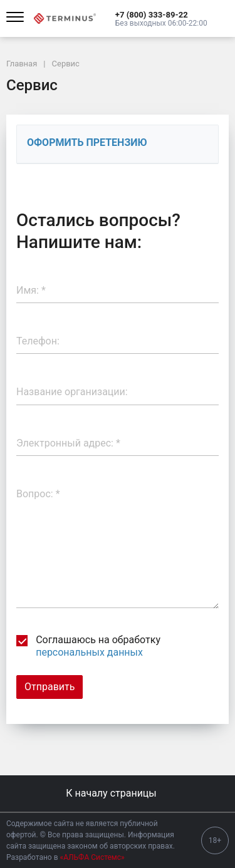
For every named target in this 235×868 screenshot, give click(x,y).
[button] (161, 14)
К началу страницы (117, 793)
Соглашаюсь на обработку (88, 646)
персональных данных (89, 652)
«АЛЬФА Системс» (92, 857)
